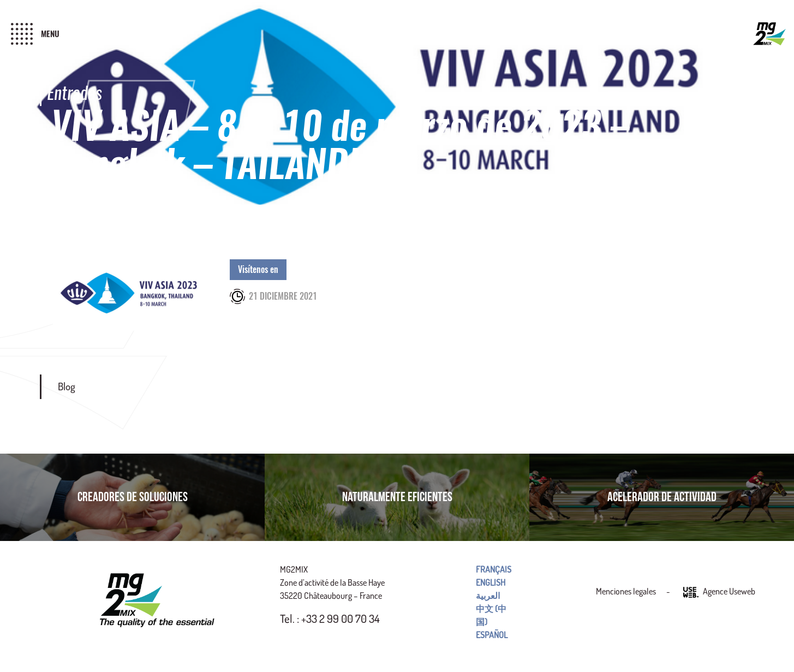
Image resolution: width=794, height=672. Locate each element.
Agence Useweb (719, 592)
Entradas (74, 93)
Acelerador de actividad (662, 497)
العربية (488, 596)
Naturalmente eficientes (397, 497)
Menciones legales (626, 591)
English (491, 582)
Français (494, 569)
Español (492, 635)
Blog (67, 386)
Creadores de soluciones (133, 497)
